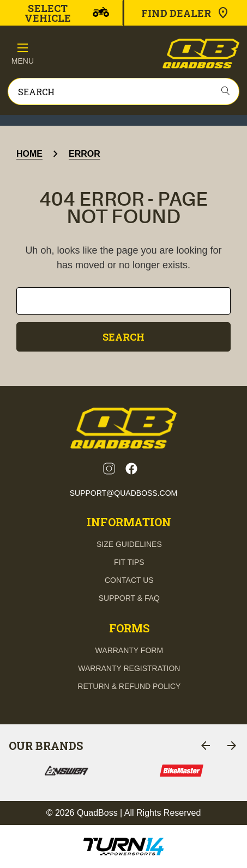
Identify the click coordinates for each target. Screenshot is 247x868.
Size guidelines (129, 544)
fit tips (129, 562)
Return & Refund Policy (129, 686)
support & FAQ (129, 598)
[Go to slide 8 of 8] (206, 746)
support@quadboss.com (124, 493)
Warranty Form (129, 650)
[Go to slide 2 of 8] (232, 746)
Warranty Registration (129, 668)
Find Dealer (185, 13)
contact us (129, 580)
